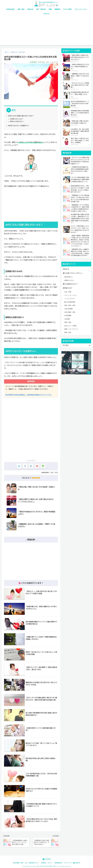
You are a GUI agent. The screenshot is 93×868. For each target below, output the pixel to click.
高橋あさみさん (69, 279)
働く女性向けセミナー (71, 283)
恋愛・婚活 (21, 9)
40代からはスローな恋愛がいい (18, 125)
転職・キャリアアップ (71, 328)
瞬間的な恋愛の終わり (17, 121)
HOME (47, 859)
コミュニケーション (81, 9)
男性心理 (30, 9)
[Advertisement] (47, 32)
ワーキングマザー (70, 297)
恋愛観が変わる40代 (16, 119)
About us (47, 14)
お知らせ (66, 268)
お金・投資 (68, 291)
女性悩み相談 (10, 9)
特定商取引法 (58, 863)
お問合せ (77, 863)
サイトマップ (68, 863)
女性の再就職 (68, 308)
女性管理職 (68, 314)
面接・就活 (68, 331)
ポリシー (50, 863)
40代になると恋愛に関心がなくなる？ (21, 116)
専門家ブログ (68, 287)
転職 (50, 9)
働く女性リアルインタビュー (73, 272)
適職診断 (57, 9)
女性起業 (67, 318)
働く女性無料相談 (70, 301)
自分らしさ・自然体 (71, 325)
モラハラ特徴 (67, 9)
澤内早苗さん (68, 276)
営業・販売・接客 (70, 304)
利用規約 (44, 863)
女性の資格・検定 (70, 311)
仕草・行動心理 (41, 9)
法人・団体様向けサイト (32, 863)
